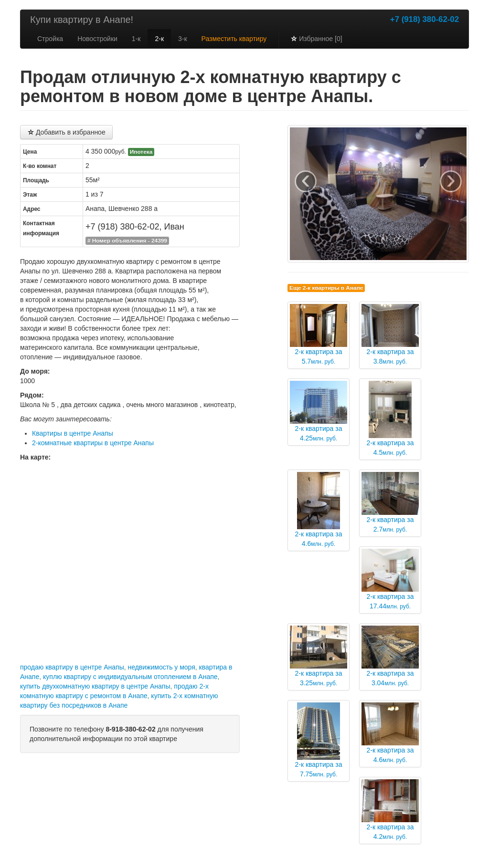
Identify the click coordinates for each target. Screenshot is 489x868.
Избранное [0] (316, 39)
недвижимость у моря (161, 667)
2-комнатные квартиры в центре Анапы (93, 443)
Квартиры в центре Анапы (73, 433)
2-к (159, 39)
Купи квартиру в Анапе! (82, 20)
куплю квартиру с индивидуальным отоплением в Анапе (130, 677)
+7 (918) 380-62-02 (425, 19)
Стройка (50, 39)
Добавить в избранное (66, 132)
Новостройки (97, 39)
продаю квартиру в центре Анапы (72, 667)
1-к (136, 39)
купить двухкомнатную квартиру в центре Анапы (95, 686)
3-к (183, 39)
